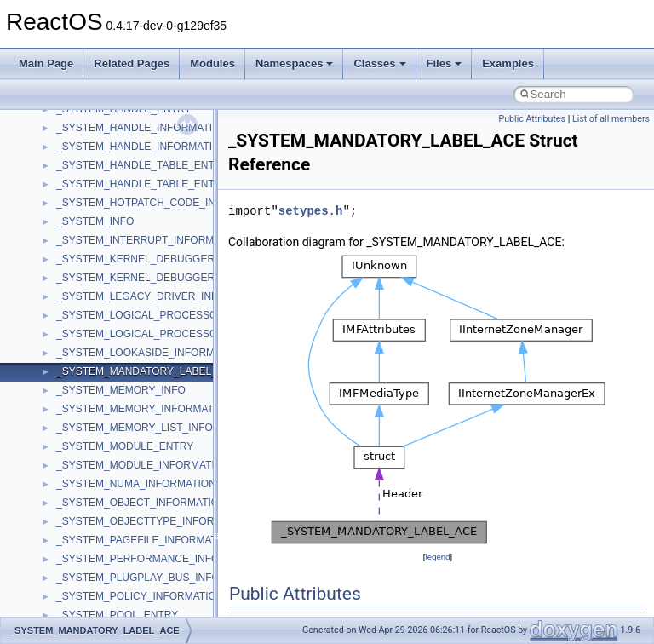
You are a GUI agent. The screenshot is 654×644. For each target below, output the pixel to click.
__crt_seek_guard (97, 454)
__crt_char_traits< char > (113, 117)
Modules (212, 63)
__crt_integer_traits (100, 192)
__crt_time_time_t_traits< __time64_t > (145, 566)
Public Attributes (532, 119)
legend (437, 557)
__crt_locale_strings (102, 360)
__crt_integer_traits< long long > (129, 229)
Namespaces (295, 63)
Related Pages (132, 63)
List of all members (611, 119)
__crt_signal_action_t (104, 473)
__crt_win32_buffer (100, 604)
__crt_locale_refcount (105, 323)
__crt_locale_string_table (113, 342)
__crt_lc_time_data (99, 248)
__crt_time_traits (94, 585)
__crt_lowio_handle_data (113, 379)
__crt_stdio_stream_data (112, 510)
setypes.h (311, 211)
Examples (508, 63)
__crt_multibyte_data (103, 398)
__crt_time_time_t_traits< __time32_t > (145, 548)
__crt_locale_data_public (113, 285)
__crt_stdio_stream (100, 492)
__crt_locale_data (97, 267)
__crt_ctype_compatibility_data (126, 154)
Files (445, 63)
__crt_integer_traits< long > (118, 210)
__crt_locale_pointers (105, 304)
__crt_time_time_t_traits (111, 529)
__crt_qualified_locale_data (118, 417)
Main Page (46, 63)
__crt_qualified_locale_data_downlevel (144, 435)
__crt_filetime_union (102, 173)
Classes (379, 63)
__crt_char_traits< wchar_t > (121, 135)
